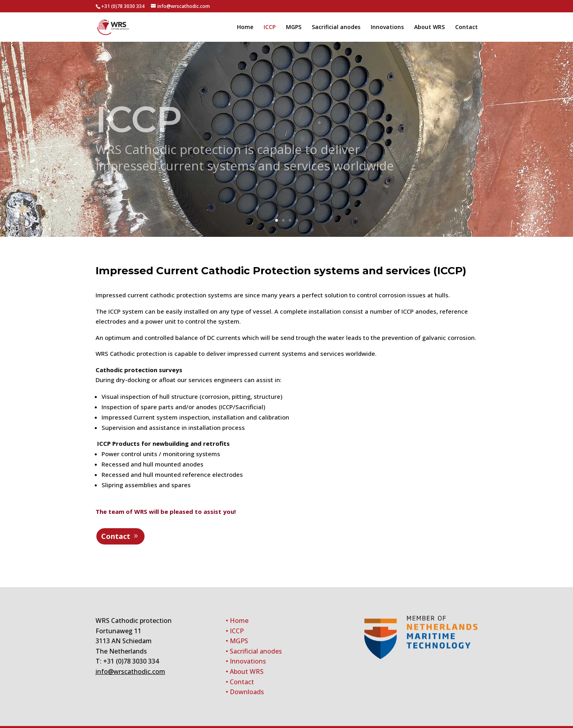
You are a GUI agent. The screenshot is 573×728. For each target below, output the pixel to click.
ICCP (270, 27)
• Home (237, 621)
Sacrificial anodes (336, 27)
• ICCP (235, 631)
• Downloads (245, 692)
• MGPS (237, 641)
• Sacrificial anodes (254, 651)
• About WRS (245, 671)
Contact (466, 27)
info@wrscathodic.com (130, 671)
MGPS (294, 27)
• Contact (240, 682)
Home (245, 27)
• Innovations (246, 661)
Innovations (387, 27)
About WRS (429, 27)
